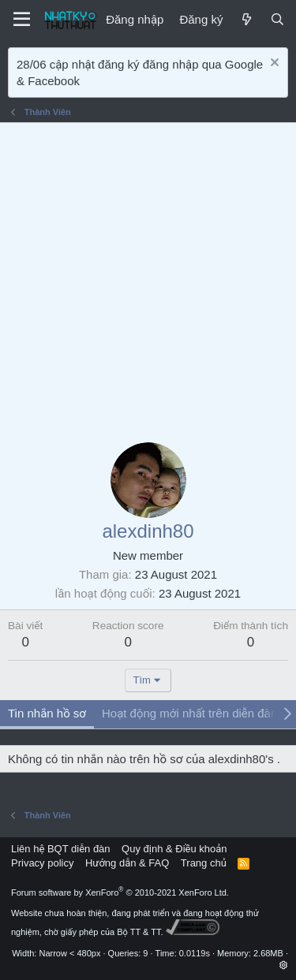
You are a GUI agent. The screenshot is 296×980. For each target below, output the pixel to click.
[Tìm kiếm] (277, 19)
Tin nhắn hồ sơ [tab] (47, 713)
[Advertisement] (148, 279)
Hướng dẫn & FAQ (127, 863)
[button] (284, 965)
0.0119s (195, 953)
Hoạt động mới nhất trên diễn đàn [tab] (189, 713)
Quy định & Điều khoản (174, 849)
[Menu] (22, 20)
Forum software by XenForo (120, 892)
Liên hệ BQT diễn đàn (61, 849)
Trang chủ (204, 863)
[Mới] (246, 19)
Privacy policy (42, 863)
